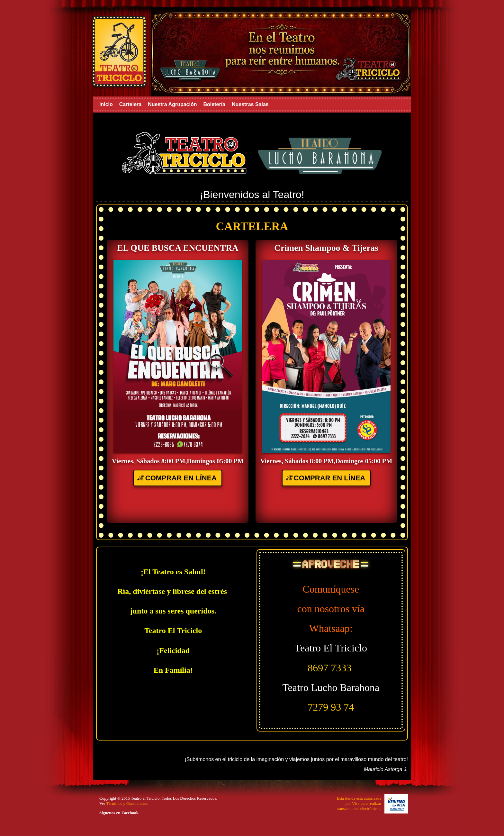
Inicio (106, 104)
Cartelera (130, 104)
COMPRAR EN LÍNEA (181, 478)
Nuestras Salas (250, 104)
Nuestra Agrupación (172, 104)
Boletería (214, 104)
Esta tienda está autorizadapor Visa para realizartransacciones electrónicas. (359, 804)
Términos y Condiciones (127, 803)
